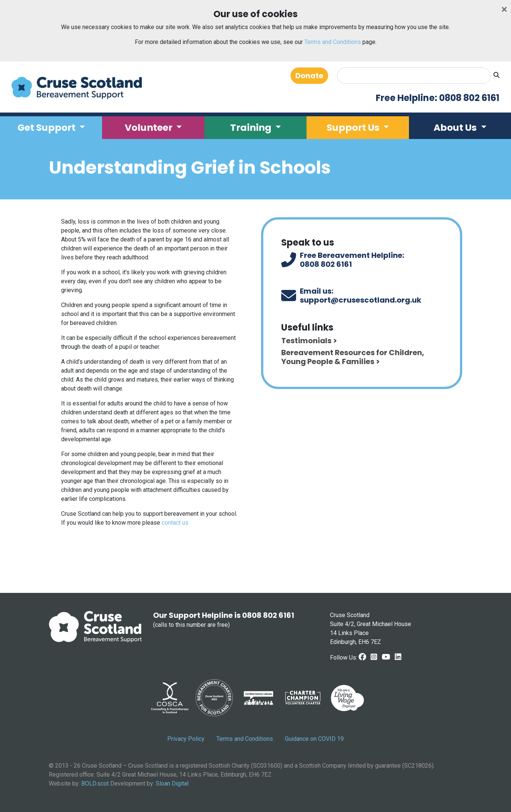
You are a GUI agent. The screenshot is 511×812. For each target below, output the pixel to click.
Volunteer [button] (150, 128)
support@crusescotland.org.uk (361, 300)
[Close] (504, 9)
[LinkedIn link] (398, 657)
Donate (309, 76)
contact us (175, 523)
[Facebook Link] (362, 657)
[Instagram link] (374, 657)
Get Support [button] (47, 128)
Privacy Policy (186, 739)
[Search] (414, 76)
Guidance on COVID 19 (314, 739)
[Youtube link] (386, 657)
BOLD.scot (95, 783)
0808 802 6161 (326, 264)
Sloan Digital (172, 783)
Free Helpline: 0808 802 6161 (438, 98)
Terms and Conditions (333, 42)
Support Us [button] (354, 128)
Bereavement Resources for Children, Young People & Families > (353, 357)
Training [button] (252, 128)
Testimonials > (309, 341)
